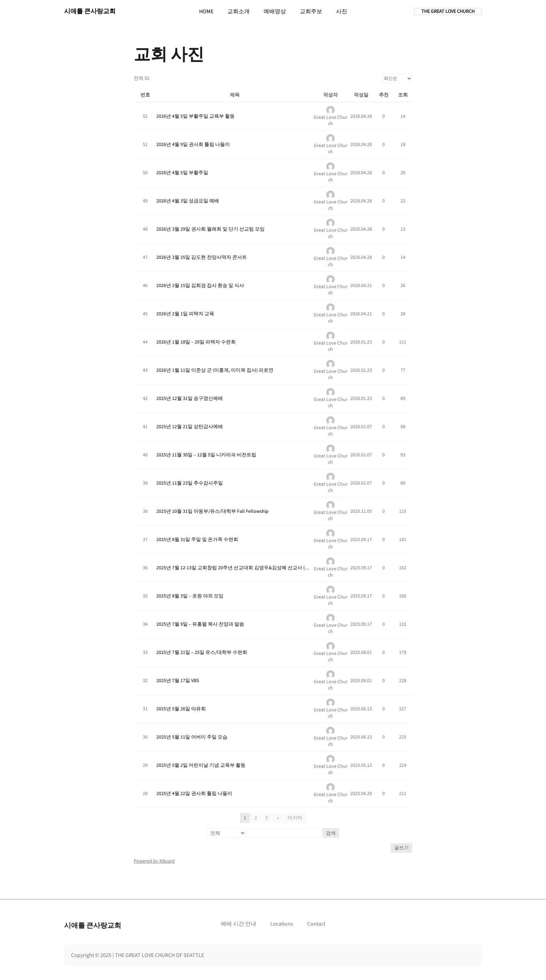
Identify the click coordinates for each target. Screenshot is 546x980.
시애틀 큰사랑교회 (90, 11)
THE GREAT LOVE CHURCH (448, 11)
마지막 (295, 818)
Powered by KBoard (154, 861)
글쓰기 (401, 848)
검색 (331, 833)
